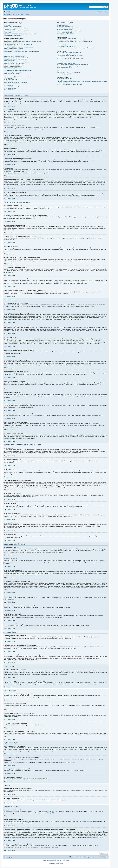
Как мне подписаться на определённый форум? (68, 66)
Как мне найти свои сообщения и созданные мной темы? (70, 58)
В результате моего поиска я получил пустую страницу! (70, 56)
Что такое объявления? (9, 85)
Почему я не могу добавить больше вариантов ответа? (16, 62)
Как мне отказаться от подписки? (64, 67)
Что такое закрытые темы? (10, 88)
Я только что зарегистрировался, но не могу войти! (16, 28)
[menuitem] (11, 12)
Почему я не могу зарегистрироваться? (13, 27)
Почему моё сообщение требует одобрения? (14, 72)
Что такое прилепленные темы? (11, 87)
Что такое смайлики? (8, 81)
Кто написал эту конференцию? (64, 79)
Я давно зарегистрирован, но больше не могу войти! (16, 31)
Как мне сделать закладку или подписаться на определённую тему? (73, 65)
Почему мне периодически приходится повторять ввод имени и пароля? (21, 34)
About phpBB (50, 813)
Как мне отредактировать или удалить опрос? (14, 63)
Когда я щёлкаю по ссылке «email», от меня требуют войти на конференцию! (22, 51)
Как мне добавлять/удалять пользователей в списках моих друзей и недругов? (75, 48)
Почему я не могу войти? (9, 29)
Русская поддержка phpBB (56, 862)
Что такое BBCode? (8, 78)
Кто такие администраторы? (63, 24)
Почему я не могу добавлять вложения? (13, 66)
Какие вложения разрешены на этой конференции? (69, 72)
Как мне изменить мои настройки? (12, 40)
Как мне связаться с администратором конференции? (69, 84)
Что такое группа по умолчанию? (64, 32)
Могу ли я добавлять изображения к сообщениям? (15, 82)
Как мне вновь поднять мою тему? (12, 73)
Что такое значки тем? (9, 90)
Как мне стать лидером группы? (64, 29)
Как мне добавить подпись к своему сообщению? (15, 59)
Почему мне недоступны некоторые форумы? (14, 65)
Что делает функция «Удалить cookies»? (13, 35)
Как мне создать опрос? (9, 61)
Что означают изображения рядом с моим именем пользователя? (19, 47)
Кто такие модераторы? (62, 25)
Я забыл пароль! (7, 32)
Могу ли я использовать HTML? (11, 80)
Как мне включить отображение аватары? (13, 49)
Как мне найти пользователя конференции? (67, 57)
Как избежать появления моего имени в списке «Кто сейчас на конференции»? (22, 41)
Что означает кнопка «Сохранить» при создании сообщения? (18, 70)
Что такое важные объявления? (11, 84)
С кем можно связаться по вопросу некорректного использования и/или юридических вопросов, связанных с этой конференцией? (82, 82)
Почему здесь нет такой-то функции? (65, 80)
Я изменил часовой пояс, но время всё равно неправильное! (18, 44)
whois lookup (101, 831)
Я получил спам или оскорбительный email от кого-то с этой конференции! (74, 41)
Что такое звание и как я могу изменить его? (14, 50)
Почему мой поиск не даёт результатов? (66, 54)
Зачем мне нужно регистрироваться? (12, 24)
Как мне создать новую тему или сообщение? (14, 56)
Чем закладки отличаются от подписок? (66, 63)
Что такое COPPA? (8, 25)
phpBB (5, 251)
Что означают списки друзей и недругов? (66, 46)
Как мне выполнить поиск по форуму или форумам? (69, 53)
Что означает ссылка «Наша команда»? (66, 34)
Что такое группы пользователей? (65, 27)
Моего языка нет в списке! (10, 46)
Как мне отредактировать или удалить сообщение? (16, 58)
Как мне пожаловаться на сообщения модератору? (15, 69)
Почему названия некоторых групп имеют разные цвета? (70, 31)
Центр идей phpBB (88, 821)
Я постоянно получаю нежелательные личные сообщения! (70, 40)
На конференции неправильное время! (13, 43)
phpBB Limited (51, 811)
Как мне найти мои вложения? (64, 74)
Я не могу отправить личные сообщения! (66, 39)
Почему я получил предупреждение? (12, 68)
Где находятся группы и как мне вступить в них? (68, 28)
